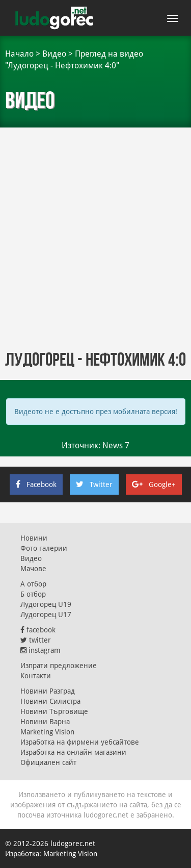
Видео (54, 54)
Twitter (94, 484)
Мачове (33, 569)
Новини (34, 538)
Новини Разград (48, 691)
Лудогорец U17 (46, 615)
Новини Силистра (50, 701)
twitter (36, 640)
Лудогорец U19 (46, 604)
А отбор (33, 584)
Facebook (36, 484)
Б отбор (33, 594)
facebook (38, 630)
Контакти (36, 676)
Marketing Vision (47, 732)
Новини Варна (45, 722)
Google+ (154, 484)
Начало (19, 54)
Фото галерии (44, 548)
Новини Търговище (54, 711)
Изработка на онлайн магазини (73, 752)
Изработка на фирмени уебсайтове (80, 742)
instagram (40, 650)
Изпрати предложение (59, 666)
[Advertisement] (95, 244)
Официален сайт (48, 762)
